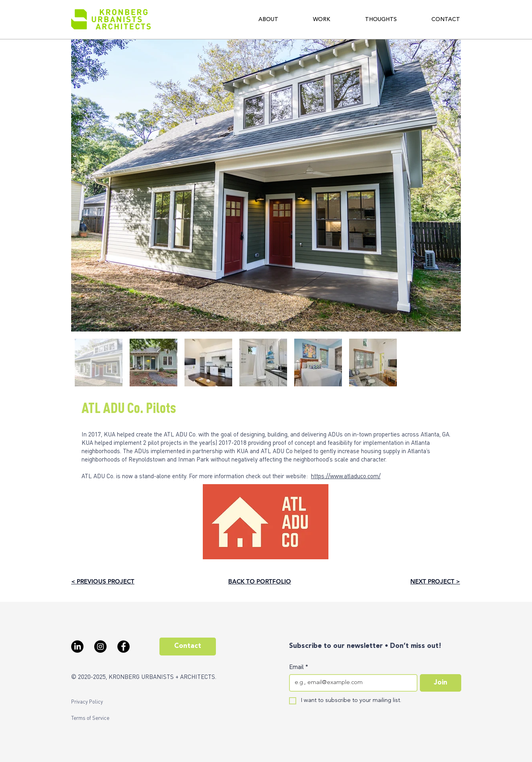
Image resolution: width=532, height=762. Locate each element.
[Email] (351, 683)
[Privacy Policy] (87, 702)
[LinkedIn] (77, 647)
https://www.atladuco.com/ (346, 476)
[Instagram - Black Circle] (100, 647)
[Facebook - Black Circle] (123, 647)
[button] (268, 19)
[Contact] (188, 647)
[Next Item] (447, 185)
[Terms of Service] (90, 718)
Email (299, 667)
